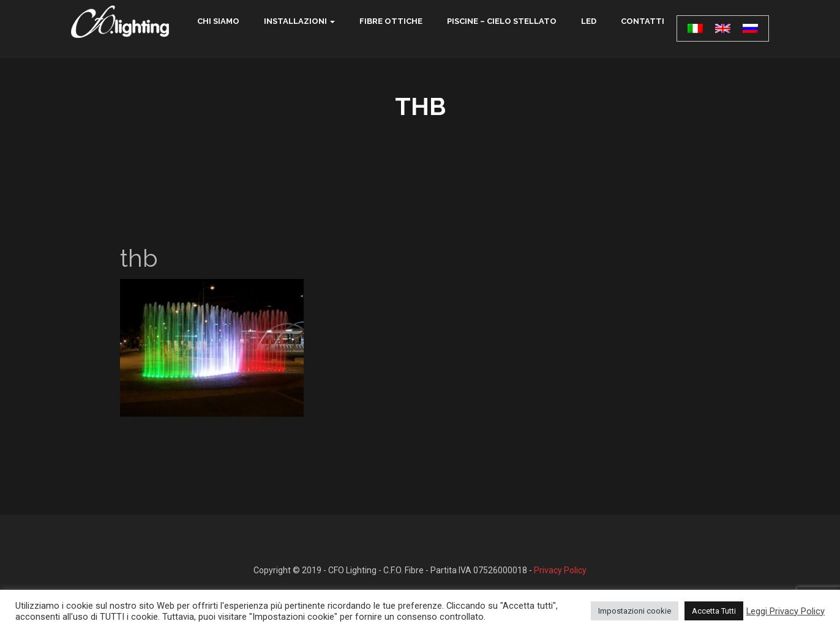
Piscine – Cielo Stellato (502, 21)
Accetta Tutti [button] (714, 611)
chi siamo (218, 21)
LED (589, 21)
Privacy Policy (560, 570)
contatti (643, 21)
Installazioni (295, 21)
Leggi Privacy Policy (786, 611)
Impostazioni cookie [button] (635, 611)
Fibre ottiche (391, 21)
